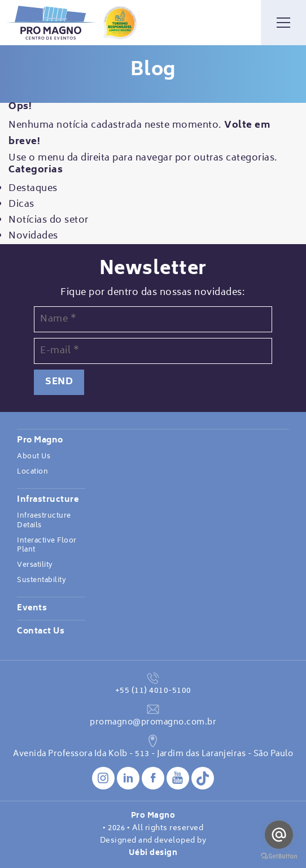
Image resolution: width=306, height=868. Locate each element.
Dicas (21, 205)
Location (32, 472)
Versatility (35, 565)
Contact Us (41, 632)
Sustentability (41, 580)
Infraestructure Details (44, 521)
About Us (34, 457)
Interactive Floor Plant (47, 546)
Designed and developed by (153, 847)
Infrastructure (48, 500)
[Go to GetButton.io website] (279, 856)
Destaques (33, 189)
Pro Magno (40, 441)
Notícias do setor (49, 220)
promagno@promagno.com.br (153, 722)
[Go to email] (279, 835)
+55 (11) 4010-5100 (153, 691)
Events (32, 609)
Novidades (33, 236)
